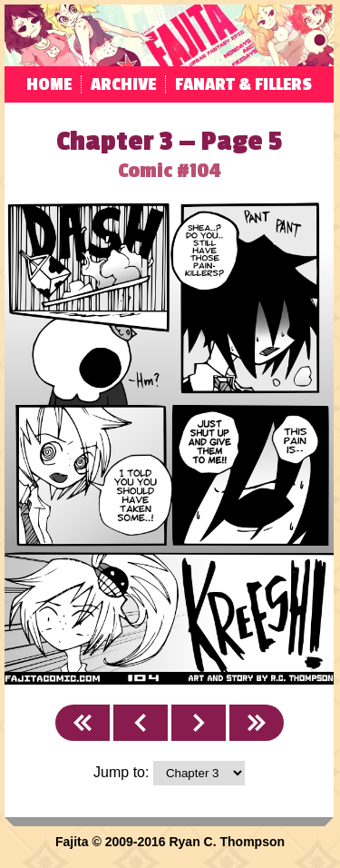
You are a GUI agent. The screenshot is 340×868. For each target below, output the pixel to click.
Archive (123, 84)
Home (49, 84)
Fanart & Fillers (243, 84)
